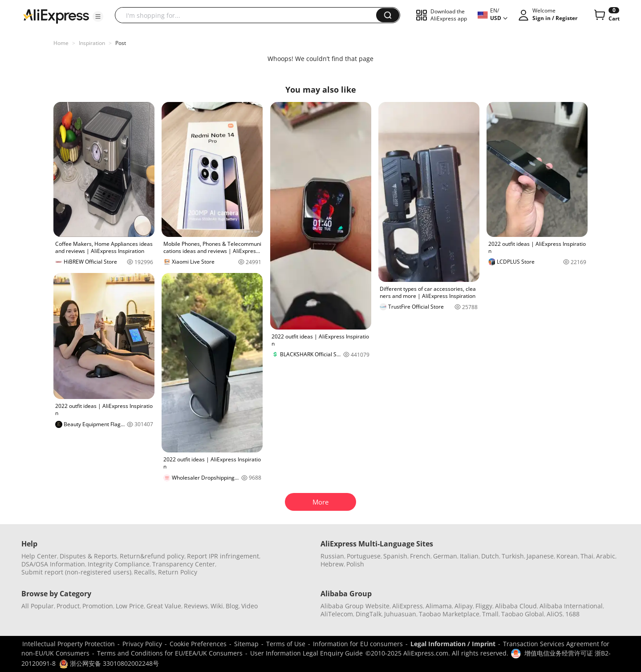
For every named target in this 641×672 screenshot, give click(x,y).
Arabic (606, 556)
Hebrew (332, 564)
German (445, 556)
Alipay (464, 606)
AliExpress (408, 606)
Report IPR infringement (223, 556)
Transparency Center (184, 564)
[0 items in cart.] (606, 15)
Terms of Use (286, 644)
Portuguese (364, 556)
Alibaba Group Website (355, 606)
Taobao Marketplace (449, 614)
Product (68, 606)
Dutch (490, 556)
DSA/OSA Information (53, 564)
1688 (572, 614)
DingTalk (369, 614)
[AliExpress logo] (56, 16)
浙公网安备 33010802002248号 (109, 663)
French (420, 556)
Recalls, (145, 572)
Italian (469, 556)
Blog (232, 606)
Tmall (490, 614)
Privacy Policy (142, 644)
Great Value (164, 606)
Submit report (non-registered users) (76, 572)
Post (121, 43)
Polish (355, 564)
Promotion (98, 606)
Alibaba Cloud (516, 606)
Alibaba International (571, 606)
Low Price (130, 606)
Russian (332, 556)
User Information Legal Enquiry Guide (306, 653)
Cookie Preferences (198, 644)
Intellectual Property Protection (69, 644)
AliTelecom (337, 614)
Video (250, 606)
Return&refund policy (152, 556)
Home (61, 43)
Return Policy (178, 572)
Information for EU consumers (358, 644)
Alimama (439, 606)
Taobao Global (523, 614)
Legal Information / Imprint (453, 644)
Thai (587, 556)
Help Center (39, 556)
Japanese (540, 556)
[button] (98, 16)
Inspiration (92, 43)
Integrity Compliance (119, 564)
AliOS (555, 614)
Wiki (217, 606)
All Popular (38, 606)
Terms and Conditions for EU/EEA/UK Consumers (170, 653)
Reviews (196, 606)
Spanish (395, 556)
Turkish (513, 556)
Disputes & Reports (88, 556)
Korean (567, 556)
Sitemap (246, 644)
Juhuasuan (400, 614)
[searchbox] (249, 15)
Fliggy (484, 606)
